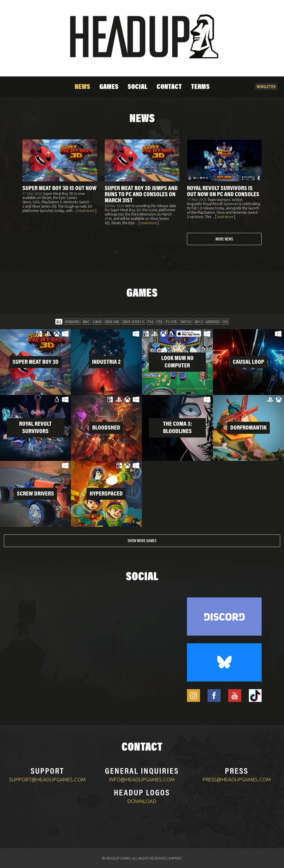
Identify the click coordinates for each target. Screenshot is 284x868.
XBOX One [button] (112, 322)
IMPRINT (175, 858)
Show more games (142, 541)
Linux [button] (97, 322)
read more (86, 211)
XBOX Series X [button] (133, 322)
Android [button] (213, 322)
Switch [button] (186, 322)
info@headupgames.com (142, 779)
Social (138, 87)
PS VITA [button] (171, 322)
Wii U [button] (199, 322)
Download (142, 801)
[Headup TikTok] (255, 695)
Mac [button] (86, 322)
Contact (169, 87)
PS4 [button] (150, 322)
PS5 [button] (159, 322)
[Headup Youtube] (235, 695)
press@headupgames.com (237, 779)
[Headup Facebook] (214, 695)
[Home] (142, 36)
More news (224, 239)
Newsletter (266, 87)
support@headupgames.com (47, 779)
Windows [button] (72, 322)
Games (109, 87)
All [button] (59, 322)
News (82, 87)
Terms (200, 87)
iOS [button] (225, 322)
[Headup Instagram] (193, 695)
